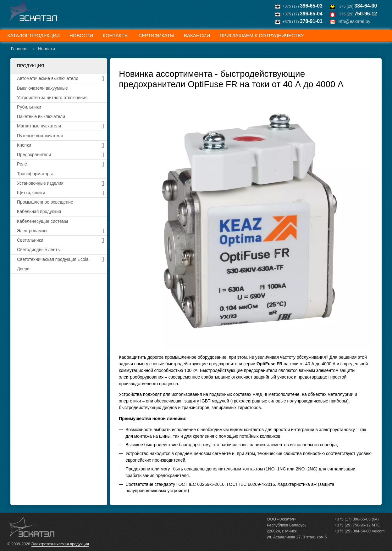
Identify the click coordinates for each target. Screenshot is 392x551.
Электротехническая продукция (60, 544)
